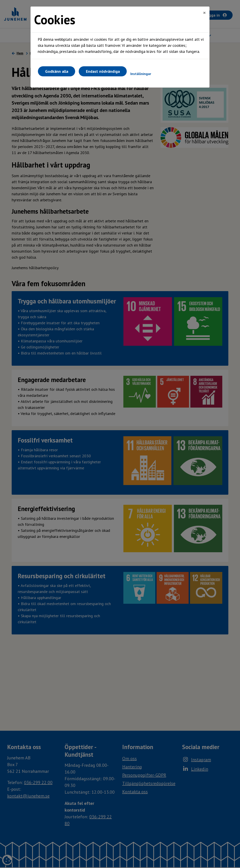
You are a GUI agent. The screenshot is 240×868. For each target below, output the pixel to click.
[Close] (204, 13)
